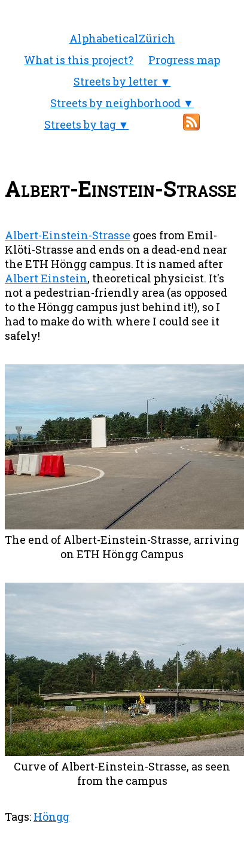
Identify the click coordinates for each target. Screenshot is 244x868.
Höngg (51, 817)
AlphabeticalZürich (122, 38)
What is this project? (79, 60)
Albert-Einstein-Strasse (68, 235)
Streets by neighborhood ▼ (122, 103)
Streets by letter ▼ (122, 81)
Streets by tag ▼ (87, 124)
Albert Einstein (46, 278)
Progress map (184, 60)
